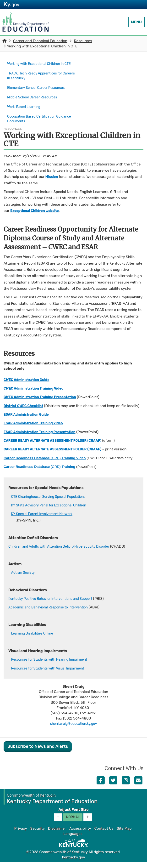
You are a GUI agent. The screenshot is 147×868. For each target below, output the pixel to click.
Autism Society (24, 578)
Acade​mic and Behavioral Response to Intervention (52, 613)
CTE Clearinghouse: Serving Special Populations (52, 502)
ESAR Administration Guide (29, 420)
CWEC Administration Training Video (37, 388)
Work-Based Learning (26, 108)
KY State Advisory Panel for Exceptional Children (53, 511)
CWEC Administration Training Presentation (44, 396)
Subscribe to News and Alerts (38, 752)
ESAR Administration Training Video (36, 429)
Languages (73, 840)
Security (38, 834)
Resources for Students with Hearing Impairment (53, 665)
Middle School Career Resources (35, 99)
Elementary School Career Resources (39, 91)
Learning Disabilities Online (34, 639)
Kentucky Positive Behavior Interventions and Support (55, 604)
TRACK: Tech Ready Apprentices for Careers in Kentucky (38, 80)
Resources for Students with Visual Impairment (51, 674)
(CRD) (45, 464)
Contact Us (104, 834)
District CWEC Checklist (25, 405)
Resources (83, 41)
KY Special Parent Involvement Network (45, 520)
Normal (73, 823)
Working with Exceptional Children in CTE (41, 66)
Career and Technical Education (40, 41)
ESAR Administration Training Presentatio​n (43, 437)
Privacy (20, 834)
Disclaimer (57, 834)
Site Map (124, 834)
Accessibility (80, 834)
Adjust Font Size (73, 815)
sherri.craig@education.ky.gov (73, 729)
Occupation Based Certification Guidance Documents (34, 119)
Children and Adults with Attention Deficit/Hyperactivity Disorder (64, 552)
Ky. (11, 4)
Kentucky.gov (73, 863)
